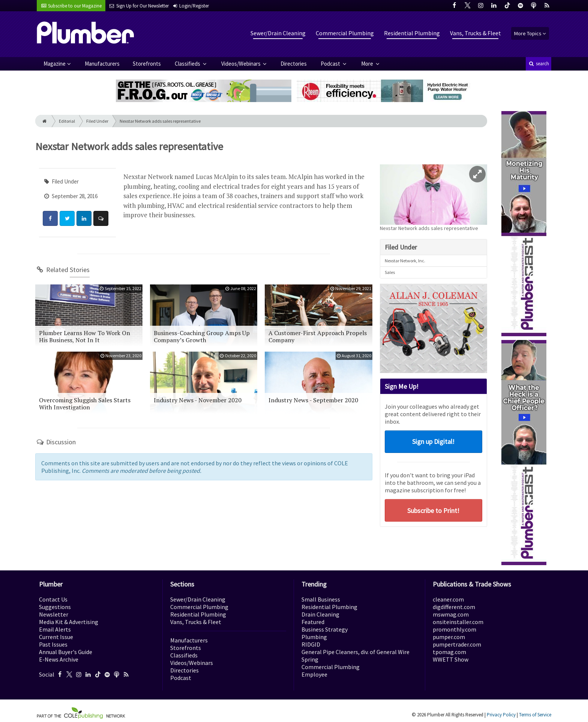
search (538, 64)
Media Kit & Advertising (69, 622)
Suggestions (55, 607)
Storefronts (147, 64)
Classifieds (188, 64)
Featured (313, 622)
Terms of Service (535, 715)
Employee (314, 674)
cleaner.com (448, 599)
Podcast (331, 64)
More (368, 64)
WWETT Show (451, 659)
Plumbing (314, 637)
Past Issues (53, 644)
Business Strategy (325, 629)
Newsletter (54, 614)
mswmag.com (451, 614)
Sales (390, 272)
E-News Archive (59, 659)
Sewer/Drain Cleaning (278, 33)
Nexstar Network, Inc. (405, 261)
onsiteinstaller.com (458, 622)
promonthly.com (454, 629)
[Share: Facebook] (50, 218)
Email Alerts (55, 629)
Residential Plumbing (412, 33)
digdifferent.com (454, 607)
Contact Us (53, 599)
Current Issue (56, 637)
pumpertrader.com (457, 644)
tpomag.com (449, 652)
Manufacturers (102, 64)
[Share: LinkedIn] (84, 218)
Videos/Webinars (241, 64)
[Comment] (101, 218)
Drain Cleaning (320, 614)
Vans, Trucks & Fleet (475, 33)
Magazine (55, 64)
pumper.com (449, 637)
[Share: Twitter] (67, 218)
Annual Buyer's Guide (66, 652)
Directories (294, 64)
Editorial (67, 121)
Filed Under (97, 121)
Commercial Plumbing (345, 33)
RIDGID (311, 644)
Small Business (321, 599)
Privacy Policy (501, 715)
